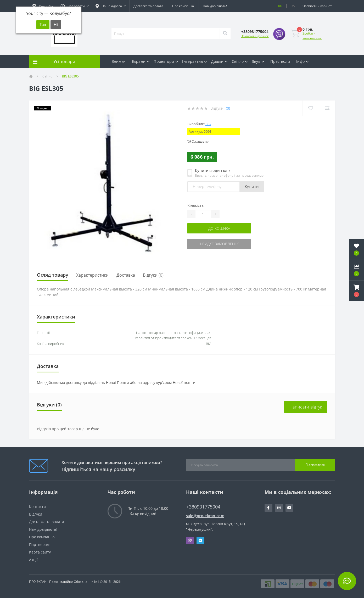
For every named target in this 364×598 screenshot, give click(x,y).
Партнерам (39, 544)
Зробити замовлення (312, 36)
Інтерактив (194, 61)
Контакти (37, 507)
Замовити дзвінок (255, 36)
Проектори (166, 61)
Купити (252, 187)
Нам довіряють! (215, 6)
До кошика (219, 228)
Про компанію (183, 6)
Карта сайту (40, 552)
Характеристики (92, 275)
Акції (33, 560)
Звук (258, 61)
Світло (240, 61)
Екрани (141, 61)
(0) (228, 108)
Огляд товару (53, 275)
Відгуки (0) (153, 275)
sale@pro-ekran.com (205, 516)
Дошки (219, 61)
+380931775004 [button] (203, 507)
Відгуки (36, 514)
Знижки (119, 61)
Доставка (126, 275)
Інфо (303, 61)
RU (280, 6)
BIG (208, 124)
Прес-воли (280, 61)
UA (293, 6)
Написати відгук (306, 407)
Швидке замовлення (219, 244)
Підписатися (315, 465)
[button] (75, 6)
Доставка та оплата (148, 6)
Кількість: (196, 205)
